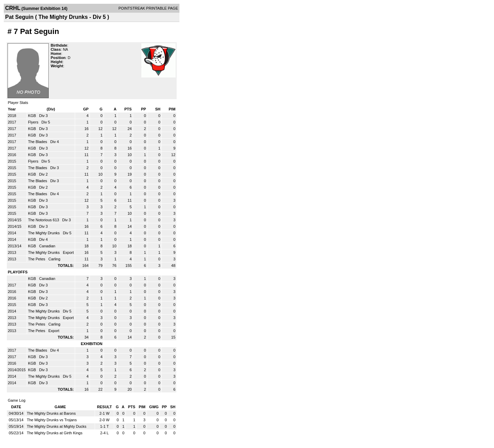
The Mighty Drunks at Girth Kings (55, 433)
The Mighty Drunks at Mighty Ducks (57, 426)
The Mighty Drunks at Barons (51, 413)
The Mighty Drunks (44, 233)
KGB (33, 116)
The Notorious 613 (44, 220)
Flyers (34, 122)
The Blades (38, 142)
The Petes (37, 259)
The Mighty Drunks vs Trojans (52, 420)
